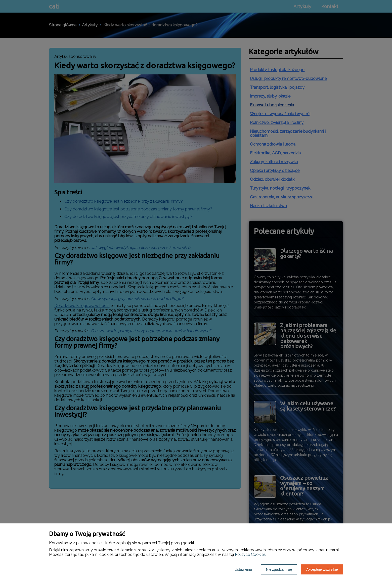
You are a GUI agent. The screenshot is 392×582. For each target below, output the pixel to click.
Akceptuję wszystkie (322, 569)
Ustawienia (243, 569)
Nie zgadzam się (279, 569)
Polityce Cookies (250, 554)
